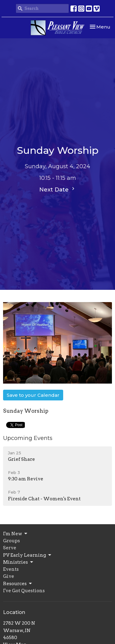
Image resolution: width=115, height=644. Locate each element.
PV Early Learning (28, 555)
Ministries (19, 562)
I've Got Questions (24, 591)
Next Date (58, 189)
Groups (11, 541)
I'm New (16, 534)
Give (9, 576)
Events (11, 569)
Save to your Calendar (33, 395)
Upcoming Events (28, 438)
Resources (18, 584)
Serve (10, 548)
